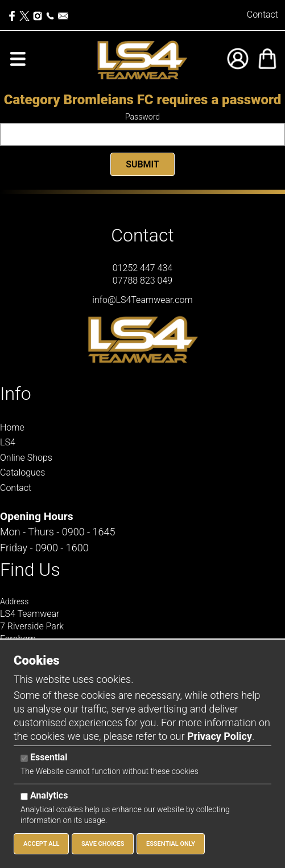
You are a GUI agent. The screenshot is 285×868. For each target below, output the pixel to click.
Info (16, 394)
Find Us (30, 570)
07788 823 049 (142, 281)
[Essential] (24, 758)
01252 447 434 (142, 268)
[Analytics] (24, 797)
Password (142, 117)
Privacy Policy (220, 736)
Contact (263, 15)
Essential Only (171, 844)
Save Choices (103, 844)
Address (14, 601)
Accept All (41, 844)
